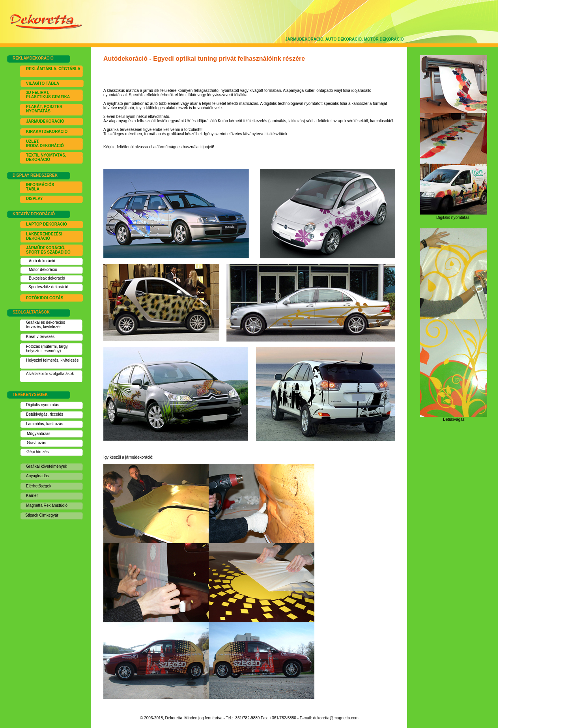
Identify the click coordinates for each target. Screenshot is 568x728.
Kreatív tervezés (40, 337)
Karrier (32, 496)
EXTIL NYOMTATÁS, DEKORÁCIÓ (46, 157)
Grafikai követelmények (47, 466)
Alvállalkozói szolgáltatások (50, 374)
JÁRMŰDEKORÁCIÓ (45, 121)
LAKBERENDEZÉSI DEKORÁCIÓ (44, 236)
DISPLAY (34, 199)
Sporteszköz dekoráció (48, 287)
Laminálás (35, 424)
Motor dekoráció (43, 270)
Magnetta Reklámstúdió (47, 505)
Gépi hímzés (37, 452)
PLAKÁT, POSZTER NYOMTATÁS (44, 109)
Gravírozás (36, 443)
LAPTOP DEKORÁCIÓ (47, 224)
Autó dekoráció (42, 261)
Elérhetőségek (39, 486)
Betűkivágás (37, 414)
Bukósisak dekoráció (47, 278)
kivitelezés (52, 327)
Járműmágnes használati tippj (185, 147)
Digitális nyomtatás (43, 405)
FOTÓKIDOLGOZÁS (45, 298)
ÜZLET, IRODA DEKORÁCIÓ (45, 144)
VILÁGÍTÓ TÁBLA (43, 83)
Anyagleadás (37, 476)
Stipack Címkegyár (42, 515)
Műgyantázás (38, 434)
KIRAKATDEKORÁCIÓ (47, 132)
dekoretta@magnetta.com (336, 718)
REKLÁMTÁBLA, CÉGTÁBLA (53, 69)
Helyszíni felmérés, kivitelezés (52, 360)
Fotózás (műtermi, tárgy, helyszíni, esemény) (47, 349)
